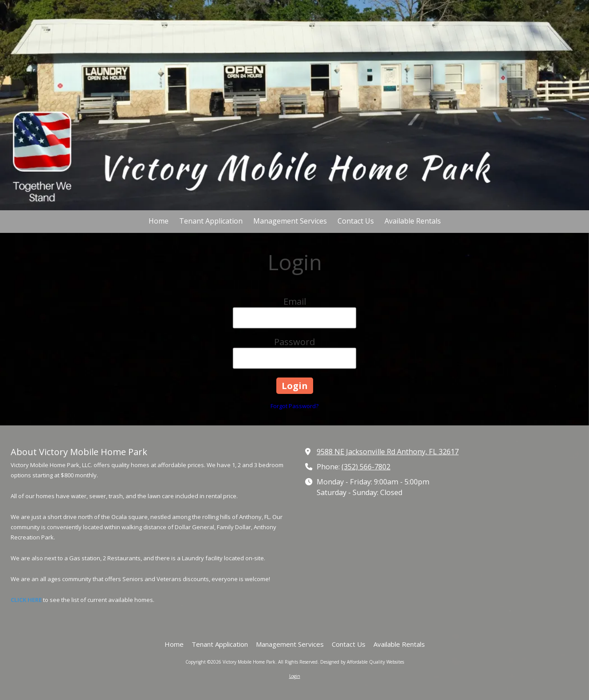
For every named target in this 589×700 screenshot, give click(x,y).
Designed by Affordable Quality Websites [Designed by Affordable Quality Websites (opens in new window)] (362, 662)
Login (295, 676)
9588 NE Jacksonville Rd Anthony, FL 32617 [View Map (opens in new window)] (388, 452)
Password (294, 342)
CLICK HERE (26, 600)
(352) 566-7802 (366, 467)
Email (295, 301)
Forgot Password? (294, 406)
